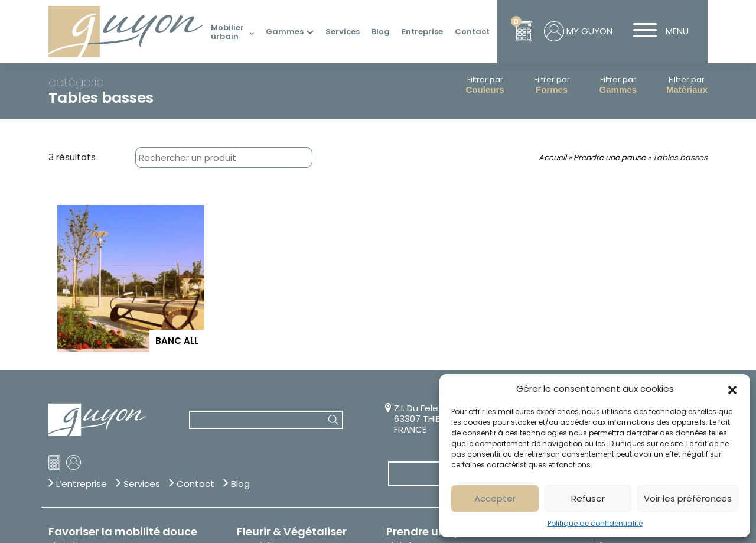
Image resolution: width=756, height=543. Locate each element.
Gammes (285, 32)
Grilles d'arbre (265, 413)
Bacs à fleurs (263, 381)
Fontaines (257, 402)
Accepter (495, 498)
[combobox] (200, 157)
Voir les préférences (688, 498)
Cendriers (68, 472)
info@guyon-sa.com (539, 261)
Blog (381, 32)
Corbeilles (69, 482)
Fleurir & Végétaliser (292, 367)
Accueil (553, 157)
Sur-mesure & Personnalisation (547, 309)
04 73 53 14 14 (540, 244)
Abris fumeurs (415, 381)
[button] (732, 389)
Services (343, 32)
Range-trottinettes (88, 402)
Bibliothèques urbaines (433, 402)
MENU (656, 31)
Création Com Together (98, 522)
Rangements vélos (87, 413)
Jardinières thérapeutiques (292, 424)
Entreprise (422, 32)
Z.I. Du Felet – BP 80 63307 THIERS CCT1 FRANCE (435, 254)
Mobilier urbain (227, 32)
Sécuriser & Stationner (647, 367)
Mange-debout (418, 424)
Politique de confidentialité (595, 523)
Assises (401, 392)
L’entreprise (82, 319)
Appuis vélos (74, 392)
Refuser (588, 498)
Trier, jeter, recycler (100, 457)
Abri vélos (68, 381)
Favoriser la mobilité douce (123, 367)
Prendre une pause (610, 157)
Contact (472, 32)
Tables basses (415, 445)
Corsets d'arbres (271, 392)
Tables (400, 434)
